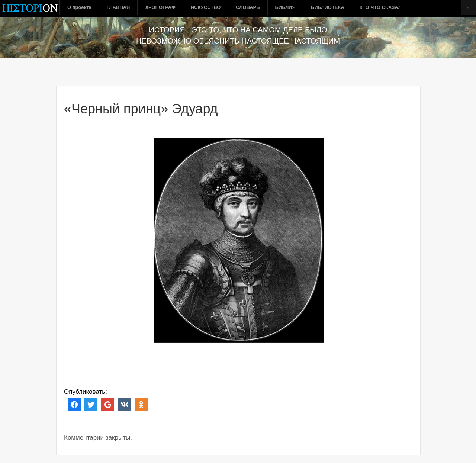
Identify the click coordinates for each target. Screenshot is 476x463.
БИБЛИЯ (285, 7)
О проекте (79, 7)
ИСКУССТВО (206, 7)
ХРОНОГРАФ (160, 7)
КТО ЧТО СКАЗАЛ (381, 7)
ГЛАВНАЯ (118, 7)
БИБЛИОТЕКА (328, 7)
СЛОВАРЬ (248, 7)
